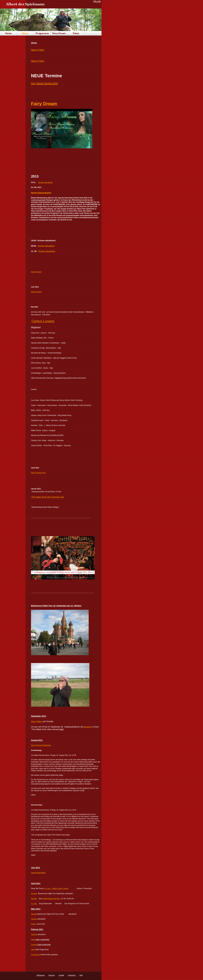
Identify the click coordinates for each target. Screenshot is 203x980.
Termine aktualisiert (45, 182)
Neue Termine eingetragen (41, 745)
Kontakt (61, 975)
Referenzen (41, 975)
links (81, 975)
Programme (35, 955)
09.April (34, 899)
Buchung (52, 975)
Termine (34, 914)
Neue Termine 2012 (38, 473)
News (33, 940)
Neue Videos (37, 721)
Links (33, 950)
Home (33, 924)
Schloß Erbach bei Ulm (51, 899)
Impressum (72, 975)
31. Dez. (34, 904)
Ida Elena (87, 727)
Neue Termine (36, 272)
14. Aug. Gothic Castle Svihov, (56, 888)
